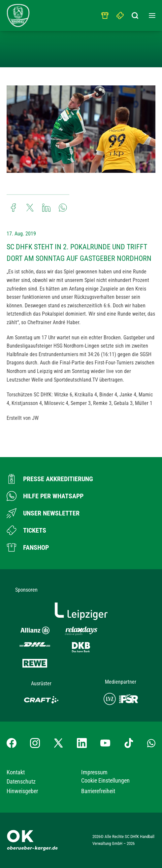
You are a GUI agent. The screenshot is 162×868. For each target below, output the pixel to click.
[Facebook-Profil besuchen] (12, 743)
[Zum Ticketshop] (26, 530)
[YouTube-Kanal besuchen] (105, 743)
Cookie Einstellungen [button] (105, 780)
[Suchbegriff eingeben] (136, 14)
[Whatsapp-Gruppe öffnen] (151, 743)
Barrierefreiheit (98, 791)
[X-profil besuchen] (58, 743)
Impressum (94, 772)
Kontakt (16, 772)
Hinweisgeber (22, 791)
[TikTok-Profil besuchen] (129, 743)
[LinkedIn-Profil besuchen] (82, 743)
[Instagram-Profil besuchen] (35, 743)
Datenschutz (21, 781)
